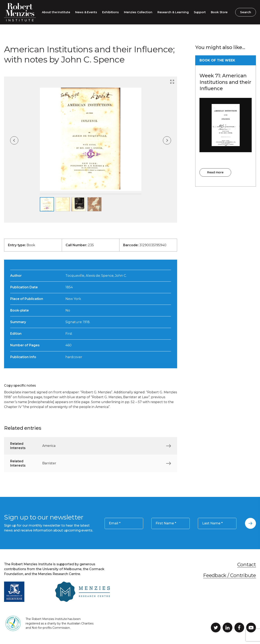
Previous (14, 140)
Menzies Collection (138, 12)
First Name (166, 523)
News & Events (86, 12)
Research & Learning (173, 12)
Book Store (219, 12)
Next (167, 140)
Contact (247, 565)
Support (200, 12)
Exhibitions (110, 12)
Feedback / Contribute (230, 575)
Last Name (212, 523)
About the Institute (56, 12)
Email (115, 523)
